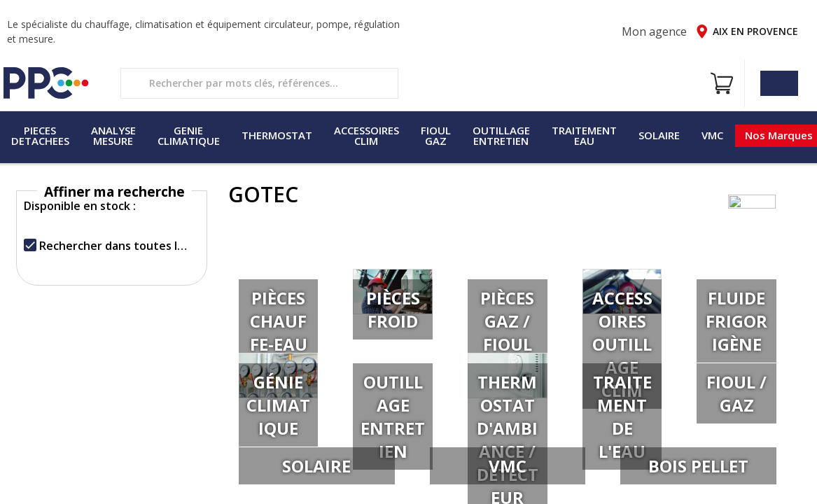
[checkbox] (30, 245)
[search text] (259, 83)
